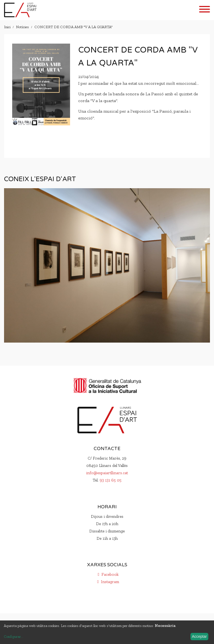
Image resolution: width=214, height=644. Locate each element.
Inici (7, 27)
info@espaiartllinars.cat (107, 473)
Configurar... (14, 637)
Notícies (22, 27)
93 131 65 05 (111, 480)
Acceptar (199, 636)
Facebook (107, 574)
